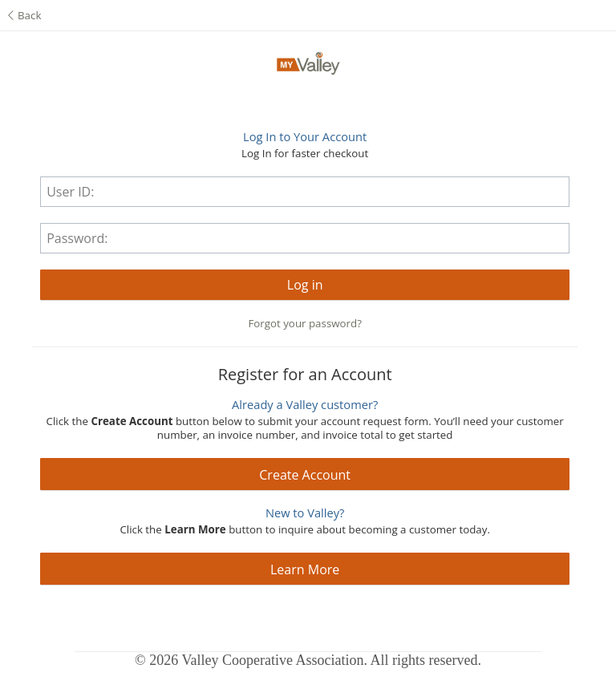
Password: (77, 238)
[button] (305, 285)
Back (24, 15)
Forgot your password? (305, 323)
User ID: (70, 192)
